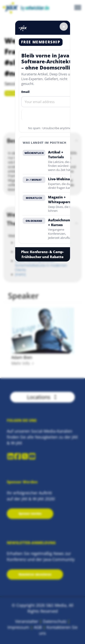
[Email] (50, 102)
